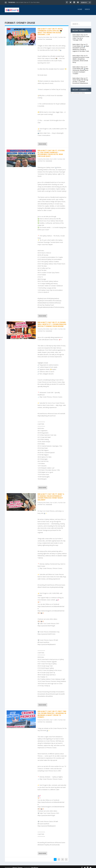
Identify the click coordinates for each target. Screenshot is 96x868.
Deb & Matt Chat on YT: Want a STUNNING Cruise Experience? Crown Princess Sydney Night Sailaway (51, 495)
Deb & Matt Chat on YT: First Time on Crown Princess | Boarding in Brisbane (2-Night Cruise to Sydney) (52, 713)
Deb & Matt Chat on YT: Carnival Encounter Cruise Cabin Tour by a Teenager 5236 (81, 36)
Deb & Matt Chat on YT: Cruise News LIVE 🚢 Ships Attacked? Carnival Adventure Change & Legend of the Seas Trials (81, 46)
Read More (42, 142)
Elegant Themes (17, 866)
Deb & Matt (46, 36)
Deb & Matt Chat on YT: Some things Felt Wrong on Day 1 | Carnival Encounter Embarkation (80, 79)
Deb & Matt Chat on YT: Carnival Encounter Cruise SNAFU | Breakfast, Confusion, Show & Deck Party (81, 57)
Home (80, 11)
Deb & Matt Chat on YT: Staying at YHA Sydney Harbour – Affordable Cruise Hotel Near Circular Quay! (51, 152)
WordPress (35, 866)
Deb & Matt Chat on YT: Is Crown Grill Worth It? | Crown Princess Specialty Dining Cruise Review (52, 323)
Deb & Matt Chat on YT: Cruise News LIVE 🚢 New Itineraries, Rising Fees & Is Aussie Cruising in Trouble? (80, 69)
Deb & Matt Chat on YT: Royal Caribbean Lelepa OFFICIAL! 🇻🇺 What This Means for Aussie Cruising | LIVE (50, 30)
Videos (87, 11)
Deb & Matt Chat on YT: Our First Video (28, 2)
